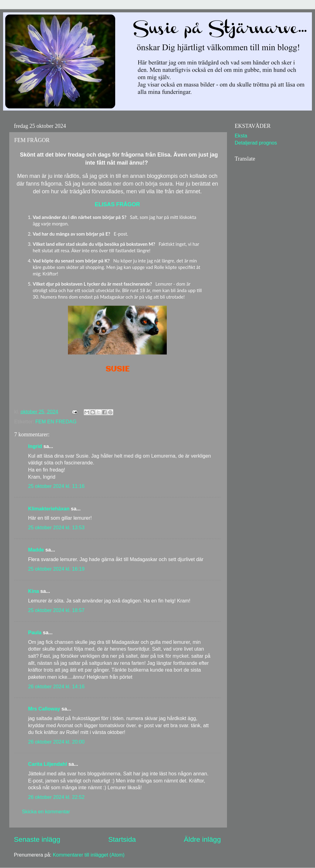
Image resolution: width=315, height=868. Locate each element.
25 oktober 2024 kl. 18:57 (56, 610)
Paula (35, 632)
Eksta (241, 136)
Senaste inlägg (37, 839)
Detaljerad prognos (256, 143)
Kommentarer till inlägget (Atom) (89, 855)
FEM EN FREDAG (56, 421)
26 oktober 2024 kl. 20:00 (56, 742)
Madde (36, 550)
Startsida (122, 839)
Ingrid (35, 446)
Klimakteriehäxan (49, 509)
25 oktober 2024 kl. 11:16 (56, 486)
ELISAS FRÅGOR (117, 204)
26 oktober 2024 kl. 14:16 (56, 686)
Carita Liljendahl (48, 764)
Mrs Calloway (44, 709)
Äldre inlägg (202, 839)
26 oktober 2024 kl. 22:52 (56, 797)
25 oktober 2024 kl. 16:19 (56, 569)
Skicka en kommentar (46, 811)
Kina (34, 591)
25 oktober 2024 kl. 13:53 (56, 527)
